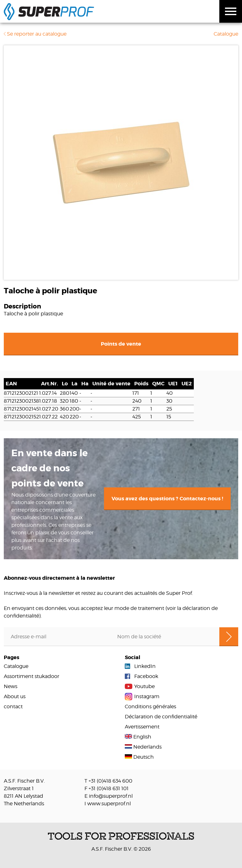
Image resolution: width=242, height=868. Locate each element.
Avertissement (142, 727)
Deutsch (139, 757)
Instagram (147, 696)
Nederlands (143, 747)
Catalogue (226, 34)
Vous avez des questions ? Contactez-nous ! (167, 499)
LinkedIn (145, 666)
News (11, 686)
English (138, 737)
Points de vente (121, 344)
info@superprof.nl (111, 796)
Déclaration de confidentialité (161, 717)
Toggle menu (231, 11)
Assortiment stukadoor (32, 676)
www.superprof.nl (109, 804)
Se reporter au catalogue (35, 34)
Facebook (146, 676)
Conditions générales (150, 707)
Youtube (144, 686)
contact (13, 707)
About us (15, 696)
